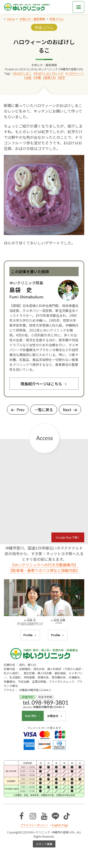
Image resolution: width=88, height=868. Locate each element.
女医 (29, 77)
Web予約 (33, 716)
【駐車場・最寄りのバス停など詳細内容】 (44, 570)
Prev (18, 410)
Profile (30, 635)
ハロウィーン (75, 73)
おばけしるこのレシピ (49, 73)
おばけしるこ (23, 73)
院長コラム (44, 27)
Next (70, 410)
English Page (60, 825)
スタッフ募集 (44, 844)
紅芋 (62, 77)
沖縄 (38, 77)
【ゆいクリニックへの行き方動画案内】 (44, 565)
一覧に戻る (44, 410)
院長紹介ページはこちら (44, 384)
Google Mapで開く (68, 537)
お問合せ (55, 716)
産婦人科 (50, 77)
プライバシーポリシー (34, 825)
